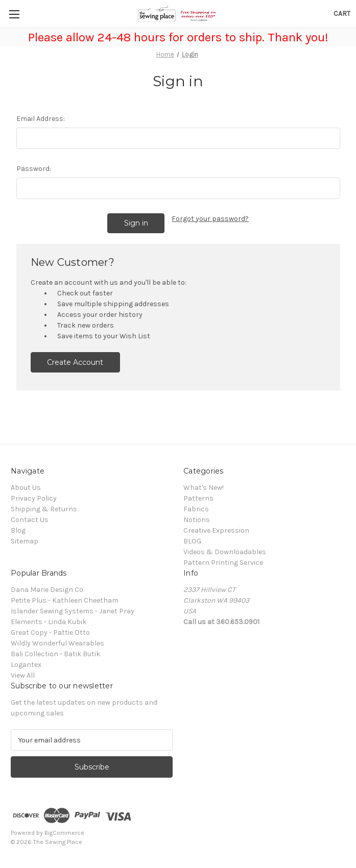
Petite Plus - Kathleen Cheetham (65, 600)
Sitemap (25, 541)
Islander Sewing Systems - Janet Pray (73, 611)
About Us (26, 488)
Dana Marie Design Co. (48, 590)
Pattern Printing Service (223, 563)
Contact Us (30, 520)
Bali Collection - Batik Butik (55, 654)
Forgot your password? (210, 219)
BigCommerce (64, 833)
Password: (34, 169)
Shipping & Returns (44, 509)
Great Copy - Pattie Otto (50, 633)
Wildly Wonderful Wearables (57, 643)
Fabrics (196, 509)
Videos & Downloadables (225, 552)
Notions (197, 520)
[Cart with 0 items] (342, 14)
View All (23, 675)
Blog (18, 530)
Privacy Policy (34, 498)
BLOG (192, 541)
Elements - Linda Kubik (49, 622)
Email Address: (41, 119)
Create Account (75, 362)
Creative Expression (216, 530)
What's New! (204, 488)
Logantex (26, 665)
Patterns (198, 498)
